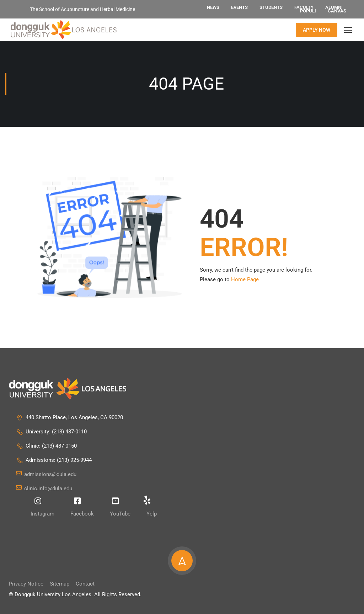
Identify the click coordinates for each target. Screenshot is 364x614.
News (213, 7)
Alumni (334, 7)
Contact (85, 584)
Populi (308, 11)
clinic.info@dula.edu (44, 489)
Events (239, 7)
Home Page (245, 279)
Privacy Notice (26, 584)
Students (271, 7)
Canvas (337, 11)
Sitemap (60, 584)
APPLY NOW (317, 30)
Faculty (304, 7)
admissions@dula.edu (46, 475)
